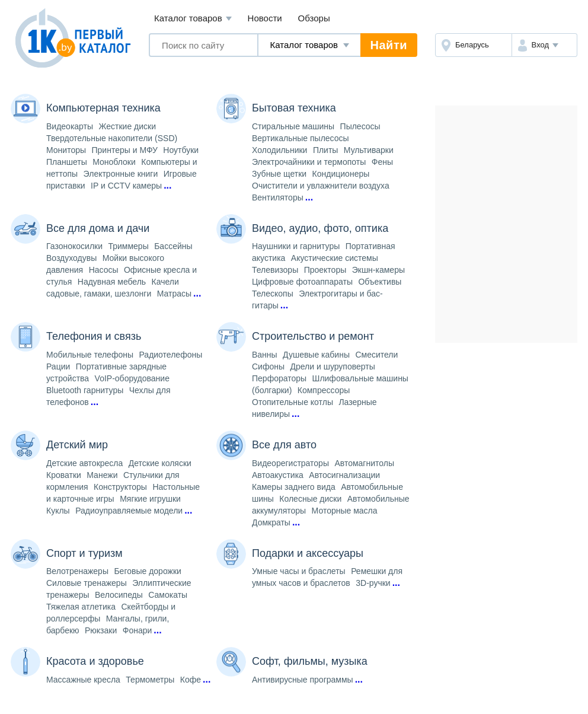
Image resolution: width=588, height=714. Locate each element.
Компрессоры (324, 390)
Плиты (326, 150)
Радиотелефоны (170, 355)
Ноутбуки (181, 150)
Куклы (58, 511)
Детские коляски (160, 463)
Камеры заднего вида (294, 487)
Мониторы (66, 150)
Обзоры (314, 18)
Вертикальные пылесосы (301, 138)
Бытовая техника (294, 108)
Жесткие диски (128, 126)
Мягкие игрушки (150, 499)
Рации (58, 366)
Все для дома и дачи (98, 228)
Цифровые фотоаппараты (302, 282)
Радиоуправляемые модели (129, 511)
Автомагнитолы (364, 463)
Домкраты (271, 522)
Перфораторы (279, 378)
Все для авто (284, 445)
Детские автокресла (84, 463)
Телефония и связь (94, 336)
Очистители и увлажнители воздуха (321, 186)
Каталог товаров (193, 19)
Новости (265, 18)
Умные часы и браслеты (299, 571)
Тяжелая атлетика (81, 607)
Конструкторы (120, 487)
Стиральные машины (293, 126)
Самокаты (168, 595)
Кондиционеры (341, 174)
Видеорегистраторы (290, 463)
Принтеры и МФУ (125, 150)
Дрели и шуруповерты (332, 366)
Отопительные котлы (293, 402)
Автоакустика (278, 475)
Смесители (376, 355)
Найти (389, 45)
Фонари (138, 630)
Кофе (191, 680)
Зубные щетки (279, 174)
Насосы (104, 270)
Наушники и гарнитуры (296, 246)
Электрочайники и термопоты (309, 162)
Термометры (150, 680)
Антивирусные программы (303, 680)
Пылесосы (360, 126)
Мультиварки (369, 150)
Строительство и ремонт (313, 336)
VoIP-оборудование (132, 378)
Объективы (380, 282)
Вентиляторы (278, 197)
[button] (544, 45)
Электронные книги (121, 174)
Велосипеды (119, 595)
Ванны (265, 355)
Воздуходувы (71, 258)
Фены (382, 162)
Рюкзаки (101, 630)
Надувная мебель (112, 282)
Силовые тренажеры (87, 583)
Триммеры (128, 246)
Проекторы (325, 270)
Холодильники (279, 150)
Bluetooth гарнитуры (85, 390)
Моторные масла (345, 511)
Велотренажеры (77, 571)
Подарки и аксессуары (308, 553)
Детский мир (77, 445)
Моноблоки (114, 162)
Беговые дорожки (147, 571)
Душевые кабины (316, 355)
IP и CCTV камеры (126, 186)
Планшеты (67, 162)
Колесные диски (310, 499)
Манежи (102, 475)
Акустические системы (335, 258)
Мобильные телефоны (90, 355)
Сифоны (268, 366)
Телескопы (273, 294)
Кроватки (64, 475)
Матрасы (174, 294)
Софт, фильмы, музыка (310, 661)
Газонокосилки (74, 246)
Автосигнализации (344, 475)
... (167, 185)
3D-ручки (373, 583)
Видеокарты (70, 126)
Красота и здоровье (95, 661)
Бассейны (173, 246)
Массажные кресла (83, 680)
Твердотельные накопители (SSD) (112, 138)
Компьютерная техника (103, 108)
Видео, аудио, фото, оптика (320, 228)
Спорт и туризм (84, 553)
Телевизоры (275, 270)
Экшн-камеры (378, 270)
